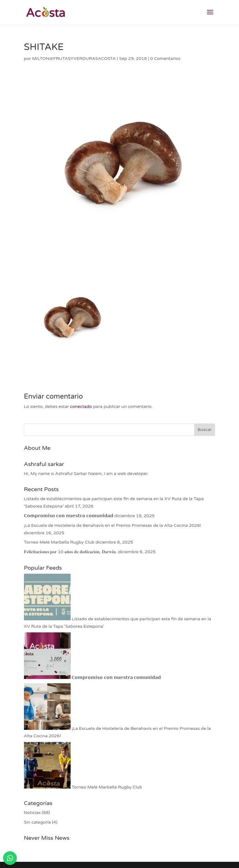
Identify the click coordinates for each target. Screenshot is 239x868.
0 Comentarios (165, 59)
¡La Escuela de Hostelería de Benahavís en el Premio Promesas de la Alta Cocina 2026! (112, 525)
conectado (81, 407)
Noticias (32, 813)
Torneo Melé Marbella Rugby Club (59, 542)
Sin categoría (37, 822)
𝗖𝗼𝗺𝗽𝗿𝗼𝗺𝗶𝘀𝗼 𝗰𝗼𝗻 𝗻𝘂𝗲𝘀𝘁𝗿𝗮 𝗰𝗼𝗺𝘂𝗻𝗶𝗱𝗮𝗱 (69, 516)
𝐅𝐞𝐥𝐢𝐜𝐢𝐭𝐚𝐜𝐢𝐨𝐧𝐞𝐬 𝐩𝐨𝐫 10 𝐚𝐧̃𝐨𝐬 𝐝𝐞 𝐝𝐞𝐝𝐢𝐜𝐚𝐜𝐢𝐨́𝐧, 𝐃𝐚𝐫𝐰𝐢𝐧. (70, 552)
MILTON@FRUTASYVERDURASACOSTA (74, 59)
